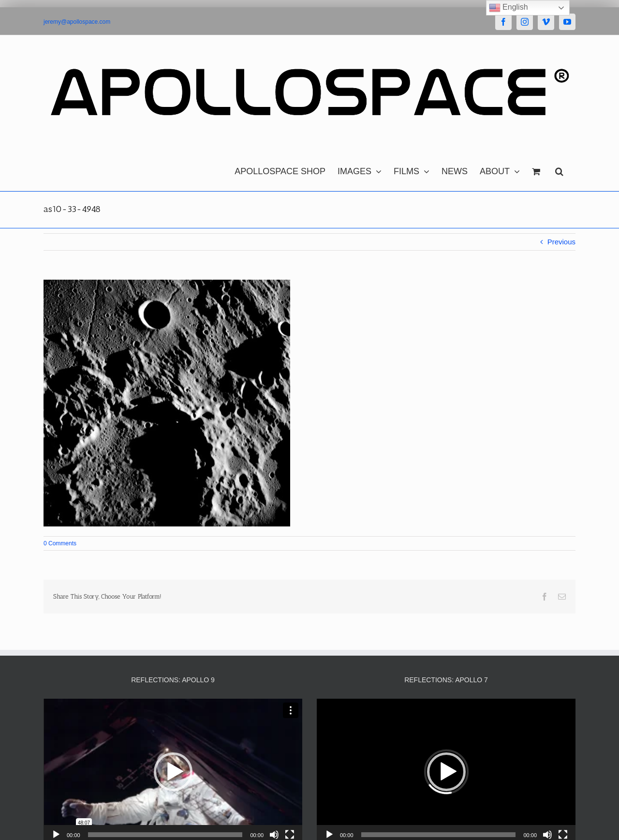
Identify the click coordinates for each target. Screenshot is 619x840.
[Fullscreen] (290, 835)
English (508, 8)
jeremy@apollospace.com (77, 22)
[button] (559, 169)
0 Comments (60, 543)
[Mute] (274, 835)
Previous (561, 242)
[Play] (56, 835)
